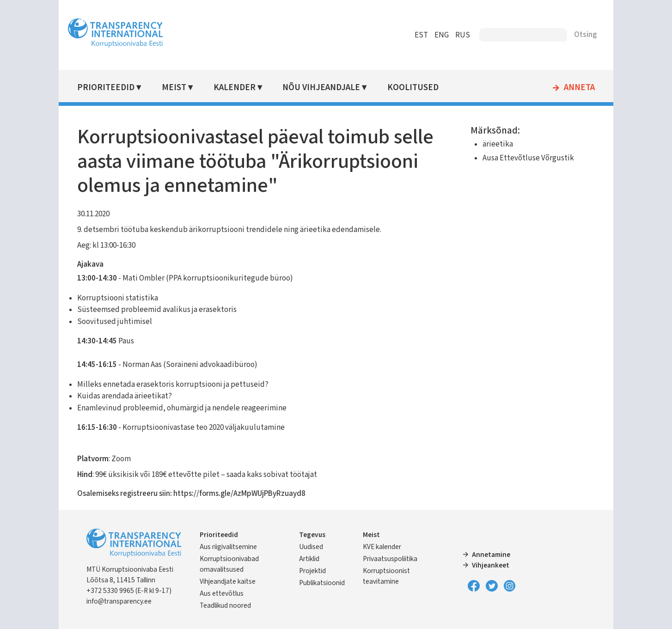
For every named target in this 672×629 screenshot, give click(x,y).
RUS (463, 35)
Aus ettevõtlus (222, 593)
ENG (442, 35)
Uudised (311, 547)
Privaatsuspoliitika (390, 559)
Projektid (312, 571)
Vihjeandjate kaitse (228, 581)
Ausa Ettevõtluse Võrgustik (528, 158)
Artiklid (309, 559)
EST (421, 35)
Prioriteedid (106, 88)
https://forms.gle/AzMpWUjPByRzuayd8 (239, 494)
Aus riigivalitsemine (228, 547)
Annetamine (491, 555)
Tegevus (312, 535)
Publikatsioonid (322, 583)
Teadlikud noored (225, 605)
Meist (174, 88)
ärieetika (498, 144)
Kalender (235, 88)
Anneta (579, 88)
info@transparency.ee (119, 601)
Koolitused (413, 88)
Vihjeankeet (491, 565)
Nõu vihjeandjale (321, 88)
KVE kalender (382, 547)
